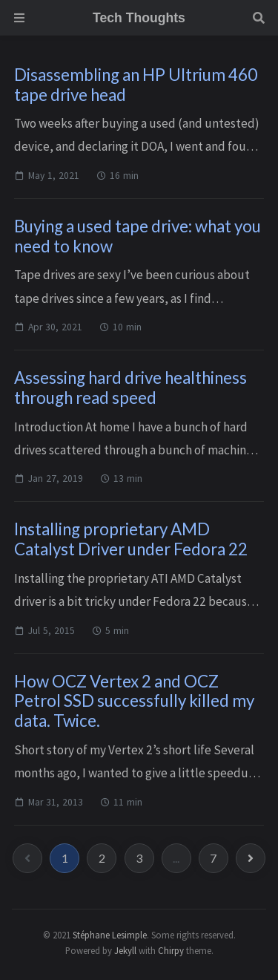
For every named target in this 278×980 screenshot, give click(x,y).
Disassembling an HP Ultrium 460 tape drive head (136, 85)
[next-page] (251, 858)
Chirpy (171, 950)
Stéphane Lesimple (110, 935)
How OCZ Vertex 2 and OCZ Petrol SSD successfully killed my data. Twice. (134, 701)
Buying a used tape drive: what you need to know (138, 236)
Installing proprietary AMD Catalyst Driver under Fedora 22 (131, 539)
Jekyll (125, 950)
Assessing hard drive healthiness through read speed (130, 388)
